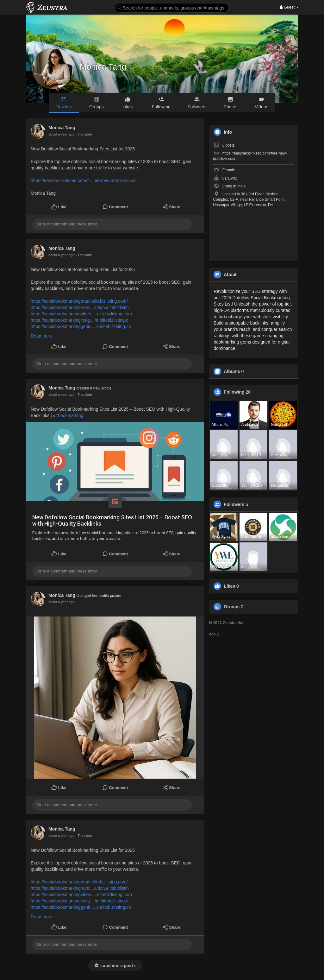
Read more (42, 336)
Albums (232, 371)
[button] (171, 7)
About (214, 634)
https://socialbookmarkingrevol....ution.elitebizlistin (80, 307)
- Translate (84, 134)
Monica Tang (103, 67)
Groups (232, 607)
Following (234, 392)
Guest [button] (289, 7)
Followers (234, 504)
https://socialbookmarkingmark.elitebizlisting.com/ (79, 301)
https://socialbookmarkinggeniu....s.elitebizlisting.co (81, 326)
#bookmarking (69, 415)
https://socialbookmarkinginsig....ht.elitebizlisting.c (79, 320)
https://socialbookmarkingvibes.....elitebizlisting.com (81, 314)
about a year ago (62, 134)
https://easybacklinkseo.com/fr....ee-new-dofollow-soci (84, 180)
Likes (229, 586)
